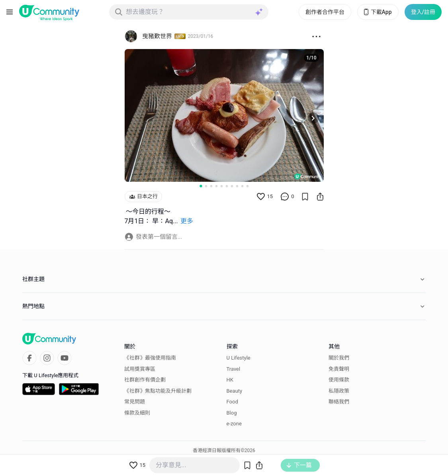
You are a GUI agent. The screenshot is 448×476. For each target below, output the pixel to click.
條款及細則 (137, 413)
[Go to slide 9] (242, 186)
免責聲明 (339, 369)
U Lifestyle (239, 358)
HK (230, 380)
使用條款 (339, 380)
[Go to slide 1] (201, 186)
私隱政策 (339, 391)
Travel (234, 369)
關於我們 (339, 358)
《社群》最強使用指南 (150, 358)
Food (232, 402)
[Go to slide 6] (227, 186)
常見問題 (135, 402)
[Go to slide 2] (206, 186)
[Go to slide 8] (237, 186)
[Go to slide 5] (222, 186)
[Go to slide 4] (216, 186)
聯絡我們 (339, 402)
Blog (232, 413)
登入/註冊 (423, 12)
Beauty (235, 391)
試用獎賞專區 (140, 369)
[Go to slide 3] (211, 186)
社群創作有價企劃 (145, 380)
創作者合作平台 (325, 12)
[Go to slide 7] (232, 186)
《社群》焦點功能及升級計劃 (158, 391)
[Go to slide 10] (247, 186)
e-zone (234, 424)
